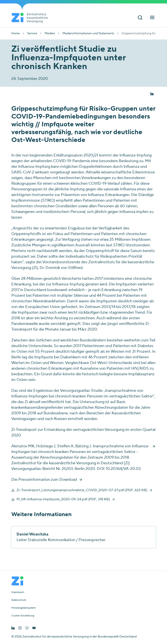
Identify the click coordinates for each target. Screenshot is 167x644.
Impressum (18, 592)
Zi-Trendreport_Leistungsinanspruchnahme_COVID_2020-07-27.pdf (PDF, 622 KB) (82, 490)
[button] (152, 94)
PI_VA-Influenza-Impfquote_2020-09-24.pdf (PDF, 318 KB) (63, 499)
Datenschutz (19, 600)
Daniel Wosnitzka (33, 534)
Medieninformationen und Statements (88, 33)
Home (16, 33)
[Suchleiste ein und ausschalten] (140, 18)
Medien (50, 33)
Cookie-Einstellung (23, 616)
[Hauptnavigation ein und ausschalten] (152, 18)
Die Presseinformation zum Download (44, 480)
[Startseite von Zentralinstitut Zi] (31, 18)
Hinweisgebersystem (23, 608)
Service (32, 33)
